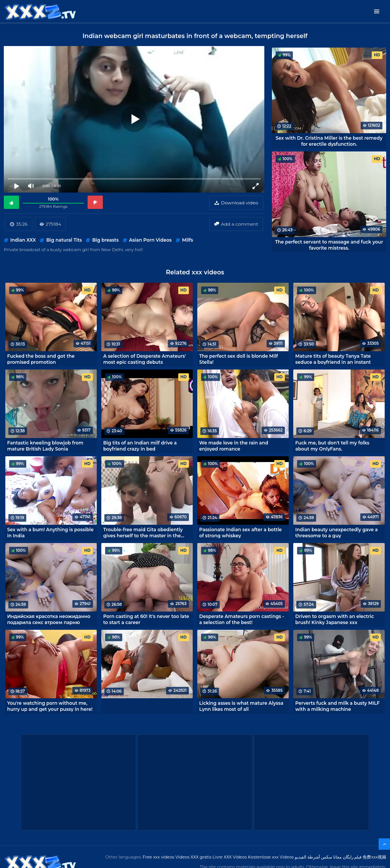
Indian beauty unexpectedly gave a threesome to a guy (336, 532)
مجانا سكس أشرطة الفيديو (318, 857)
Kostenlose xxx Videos (271, 857)
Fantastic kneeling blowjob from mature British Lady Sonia (45, 446)
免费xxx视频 (374, 857)
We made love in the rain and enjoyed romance (234, 446)
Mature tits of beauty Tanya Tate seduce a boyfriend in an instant (333, 359)
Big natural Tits (64, 240)
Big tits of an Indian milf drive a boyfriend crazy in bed (140, 446)
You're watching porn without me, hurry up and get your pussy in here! (50, 706)
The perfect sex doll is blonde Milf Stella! (239, 359)
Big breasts (105, 240)
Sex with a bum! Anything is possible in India (50, 532)
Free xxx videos (159, 857)
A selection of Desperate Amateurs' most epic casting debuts (145, 359)
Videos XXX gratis (194, 857)
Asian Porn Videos (150, 240)
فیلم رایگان (352, 857)
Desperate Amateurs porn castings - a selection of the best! (242, 619)
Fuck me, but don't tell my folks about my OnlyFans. (332, 446)
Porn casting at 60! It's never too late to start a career (146, 619)
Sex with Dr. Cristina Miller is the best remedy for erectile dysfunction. (329, 141)
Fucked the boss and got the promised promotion (41, 359)
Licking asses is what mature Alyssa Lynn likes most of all (241, 706)
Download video (240, 203)
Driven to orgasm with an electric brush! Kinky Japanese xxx (334, 619)
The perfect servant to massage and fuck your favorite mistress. (329, 245)
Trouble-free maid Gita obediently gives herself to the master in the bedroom (143, 532)
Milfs (188, 240)
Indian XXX (23, 240)
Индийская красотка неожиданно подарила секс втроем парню (49, 619)
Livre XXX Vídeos (230, 857)
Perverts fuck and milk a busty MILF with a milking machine (337, 706)
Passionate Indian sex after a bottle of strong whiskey (241, 532)
